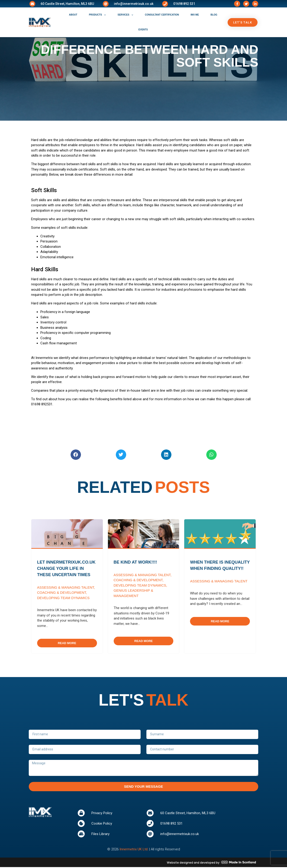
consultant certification (162, 15)
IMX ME (195, 15)
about (73, 15)
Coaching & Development (62, 592)
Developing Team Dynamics (63, 598)
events (143, 30)
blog (214, 15)
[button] (76, 455)
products (97, 15)
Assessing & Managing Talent (66, 587)
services (125, 15)
